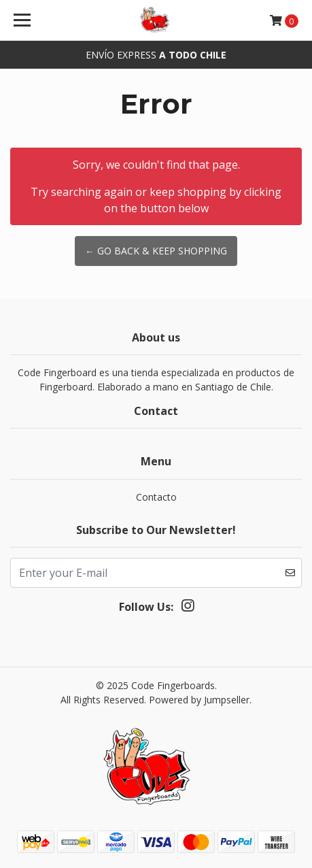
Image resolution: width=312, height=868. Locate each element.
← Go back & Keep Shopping (156, 251)
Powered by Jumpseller (199, 700)
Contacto (156, 497)
